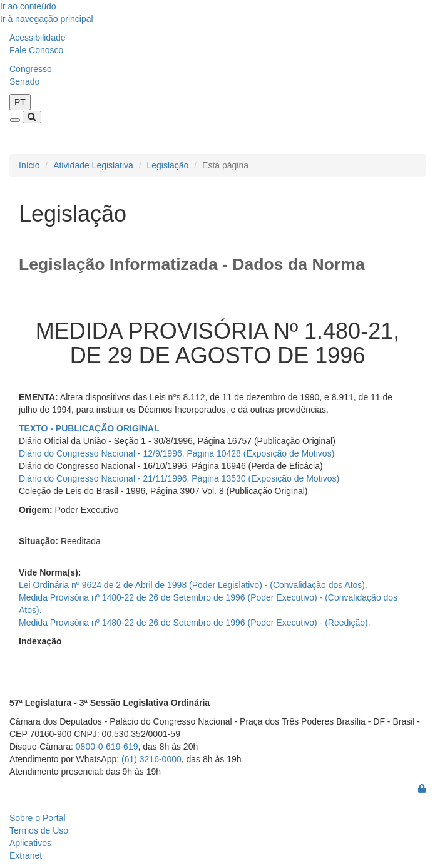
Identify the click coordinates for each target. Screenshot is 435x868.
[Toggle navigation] (15, 120)
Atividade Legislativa (93, 165)
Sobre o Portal (38, 818)
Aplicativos (30, 843)
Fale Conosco (36, 50)
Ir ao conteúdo (28, 6)
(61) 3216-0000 (151, 759)
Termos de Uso (39, 830)
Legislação (167, 165)
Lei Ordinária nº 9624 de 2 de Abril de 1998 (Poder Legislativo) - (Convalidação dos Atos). (193, 585)
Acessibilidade (38, 38)
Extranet (26, 855)
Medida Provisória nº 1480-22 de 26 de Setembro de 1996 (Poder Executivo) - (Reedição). (195, 623)
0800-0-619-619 (107, 747)
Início (29, 165)
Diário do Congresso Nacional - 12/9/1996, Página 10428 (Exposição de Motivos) (177, 453)
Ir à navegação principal (47, 19)
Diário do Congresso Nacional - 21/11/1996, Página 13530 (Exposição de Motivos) (179, 478)
